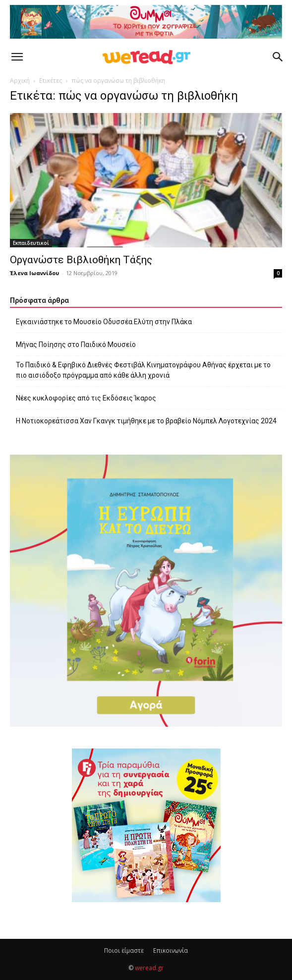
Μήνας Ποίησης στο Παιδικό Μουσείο (76, 345)
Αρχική (20, 81)
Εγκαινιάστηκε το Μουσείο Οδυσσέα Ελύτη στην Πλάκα (104, 322)
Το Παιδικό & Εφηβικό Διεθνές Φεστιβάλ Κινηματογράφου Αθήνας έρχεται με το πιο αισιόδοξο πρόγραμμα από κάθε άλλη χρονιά (143, 370)
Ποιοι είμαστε (124, 951)
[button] (17, 57)
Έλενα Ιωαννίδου (34, 273)
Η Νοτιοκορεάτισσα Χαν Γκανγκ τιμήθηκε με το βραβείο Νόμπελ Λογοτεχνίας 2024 (146, 421)
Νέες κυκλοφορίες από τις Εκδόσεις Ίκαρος (86, 398)
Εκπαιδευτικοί (31, 243)
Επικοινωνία (171, 951)
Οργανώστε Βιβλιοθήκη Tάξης (81, 260)
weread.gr (149, 968)
